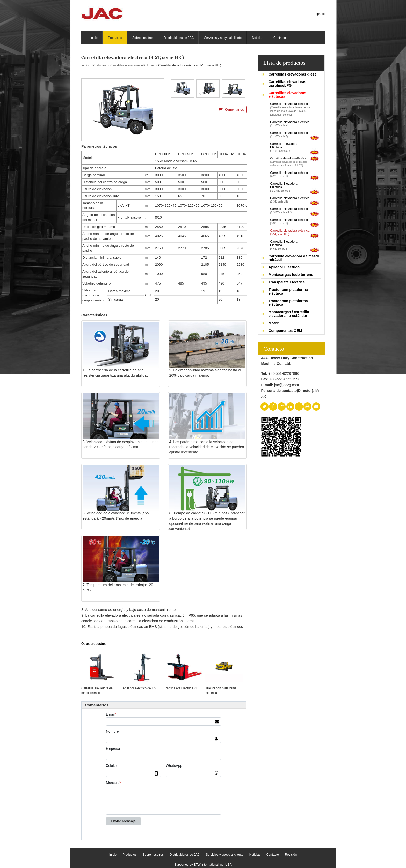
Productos (99, 65)
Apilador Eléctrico (284, 267)
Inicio (85, 65)
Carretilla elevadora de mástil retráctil (294, 258)
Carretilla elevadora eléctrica (290, 109)
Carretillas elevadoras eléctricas (287, 95)
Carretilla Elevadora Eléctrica (290, 147)
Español (319, 14)
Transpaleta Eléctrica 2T (181, 688)
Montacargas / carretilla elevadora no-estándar (289, 314)
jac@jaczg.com (287, 385)
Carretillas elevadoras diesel (293, 74)
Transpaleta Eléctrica (287, 282)
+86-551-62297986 (284, 373)
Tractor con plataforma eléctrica (288, 291)
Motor (274, 323)
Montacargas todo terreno (291, 275)
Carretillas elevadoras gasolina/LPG (287, 84)
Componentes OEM (285, 331)
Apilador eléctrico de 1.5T (140, 688)
